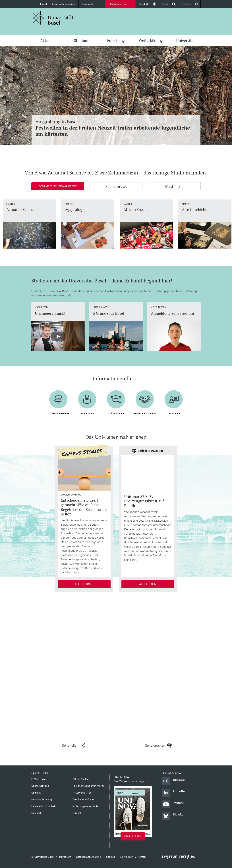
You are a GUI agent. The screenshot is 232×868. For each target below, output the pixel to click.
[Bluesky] (172, 816)
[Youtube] (173, 804)
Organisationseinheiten (66, 4)
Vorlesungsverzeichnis (85, 806)
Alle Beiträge (84, 584)
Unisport (36, 813)
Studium (81, 40)
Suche (164, 5)
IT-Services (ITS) (82, 793)
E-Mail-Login (39, 779)
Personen (185, 5)
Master (174, 186)
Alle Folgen (148, 584)
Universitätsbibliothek (43, 806)
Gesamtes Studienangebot (58, 186)
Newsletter (127, 857)
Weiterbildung (151, 40)
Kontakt (142, 857)
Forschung (116, 40)
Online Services (40, 786)
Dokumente (90, 4)
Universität (186, 40)
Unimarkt (36, 793)
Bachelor (116, 186)
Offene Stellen (81, 779)
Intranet (77, 813)
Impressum (65, 857)
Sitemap (111, 857)
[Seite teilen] (74, 746)
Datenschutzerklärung (89, 857)
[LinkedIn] (173, 793)
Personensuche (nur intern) (88, 786)
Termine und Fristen (84, 799)
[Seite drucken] (158, 746)
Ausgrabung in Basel (116, 128)
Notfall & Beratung (42, 799)
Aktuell (46, 40)
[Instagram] (174, 781)
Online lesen (133, 836)
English (44, 4)
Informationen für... (118, 4)
